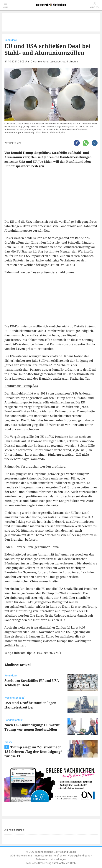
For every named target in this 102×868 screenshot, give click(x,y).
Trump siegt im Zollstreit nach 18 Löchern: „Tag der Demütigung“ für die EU (33, 752)
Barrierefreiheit (57, 856)
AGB (13, 856)
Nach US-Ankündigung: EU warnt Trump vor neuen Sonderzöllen (32, 727)
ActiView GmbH (68, 863)
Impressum (40, 856)
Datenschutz (25, 856)
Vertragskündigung (79, 856)
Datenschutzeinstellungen (51, 859)
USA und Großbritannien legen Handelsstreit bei (30, 705)
